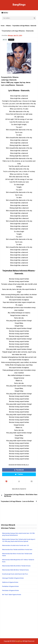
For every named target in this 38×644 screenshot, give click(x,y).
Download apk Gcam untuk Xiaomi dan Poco (15, 574)
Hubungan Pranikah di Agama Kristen (13, 578)
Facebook (19, 470)
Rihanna (8, 26)
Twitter (19, 474)
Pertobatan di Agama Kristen (10, 590)
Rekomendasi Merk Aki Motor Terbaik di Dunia (15, 570)
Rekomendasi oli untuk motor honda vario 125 (15, 545)
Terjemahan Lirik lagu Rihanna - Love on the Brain (17, 501)
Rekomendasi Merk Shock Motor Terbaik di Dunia (16, 566)
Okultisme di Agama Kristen (10, 582)
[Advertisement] (19, 617)
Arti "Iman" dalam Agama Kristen (12, 595)
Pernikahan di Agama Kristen (10, 586)
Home (3, 26)
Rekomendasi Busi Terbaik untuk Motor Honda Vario (17, 550)
